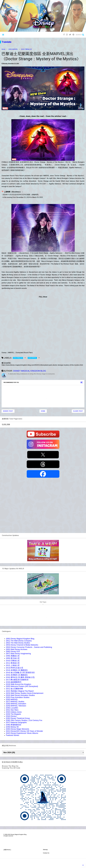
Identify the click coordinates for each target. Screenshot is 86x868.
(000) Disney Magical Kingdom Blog (20, 639)
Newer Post (8, 411)
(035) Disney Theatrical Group (18, 718)
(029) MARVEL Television (16, 706)
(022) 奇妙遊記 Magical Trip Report (20, 691)
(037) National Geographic (16, 722)
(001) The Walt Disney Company (19, 641)
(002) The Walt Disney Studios (18, 643)
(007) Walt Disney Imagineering (18, 654)
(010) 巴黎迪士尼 (26, 49)
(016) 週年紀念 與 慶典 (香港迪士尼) (20, 677)
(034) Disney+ (12, 716)
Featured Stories (13, 735)
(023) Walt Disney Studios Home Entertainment (25, 693)
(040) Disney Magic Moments (18, 729)
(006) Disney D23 (13, 651)
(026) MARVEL (13, 49)
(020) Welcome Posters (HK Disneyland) (22, 686)
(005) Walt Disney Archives (17, 649)
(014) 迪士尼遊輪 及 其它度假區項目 (20, 673)
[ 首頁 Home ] (7, 850)
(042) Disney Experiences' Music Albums (22, 733)
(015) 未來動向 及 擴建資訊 (17, 675)
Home (3, 49)
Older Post (78, 411)
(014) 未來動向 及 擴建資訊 (17, 670)
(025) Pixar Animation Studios (18, 697)
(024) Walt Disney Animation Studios (20, 695)
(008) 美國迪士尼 (13, 656)
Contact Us (46, 853)
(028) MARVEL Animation (16, 704)
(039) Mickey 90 (12, 727)
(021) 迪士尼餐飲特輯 (14, 689)
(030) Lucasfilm (12, 708)
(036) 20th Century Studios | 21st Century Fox (24, 720)
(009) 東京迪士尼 (13, 658)
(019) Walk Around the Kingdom (19, 684)
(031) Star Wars (12, 710)
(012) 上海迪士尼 (13, 665)
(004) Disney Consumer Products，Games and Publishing (29, 647)
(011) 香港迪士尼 (13, 663)
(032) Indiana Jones (14, 712)
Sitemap (45, 850)
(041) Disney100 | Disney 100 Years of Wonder (24, 731)
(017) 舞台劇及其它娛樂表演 (17, 680)
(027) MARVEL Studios (15, 702)
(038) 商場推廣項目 (14, 725)
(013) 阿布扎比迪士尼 (14, 668)
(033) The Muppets (13, 714)
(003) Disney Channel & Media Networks (22, 645)
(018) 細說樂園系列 (14, 682)
